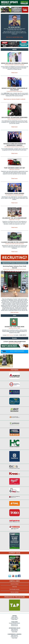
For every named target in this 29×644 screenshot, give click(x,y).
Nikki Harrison (10, 335)
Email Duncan (14, 626)
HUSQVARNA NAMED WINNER (14, 193)
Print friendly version (14, 589)
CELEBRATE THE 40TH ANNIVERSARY (14, 218)
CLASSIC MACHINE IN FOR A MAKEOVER (15, 242)
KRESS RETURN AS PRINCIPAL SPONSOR (14, 63)
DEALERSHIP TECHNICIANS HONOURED (14, 118)
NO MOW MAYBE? (14, 27)
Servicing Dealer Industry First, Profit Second (14, 267)
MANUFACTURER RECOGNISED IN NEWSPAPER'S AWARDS (14, 145)
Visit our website (15, 592)
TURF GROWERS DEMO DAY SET (14, 168)
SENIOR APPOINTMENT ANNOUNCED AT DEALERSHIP (14, 89)
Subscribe (14, 587)
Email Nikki (14, 632)
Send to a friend (14, 584)
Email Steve (14, 619)
